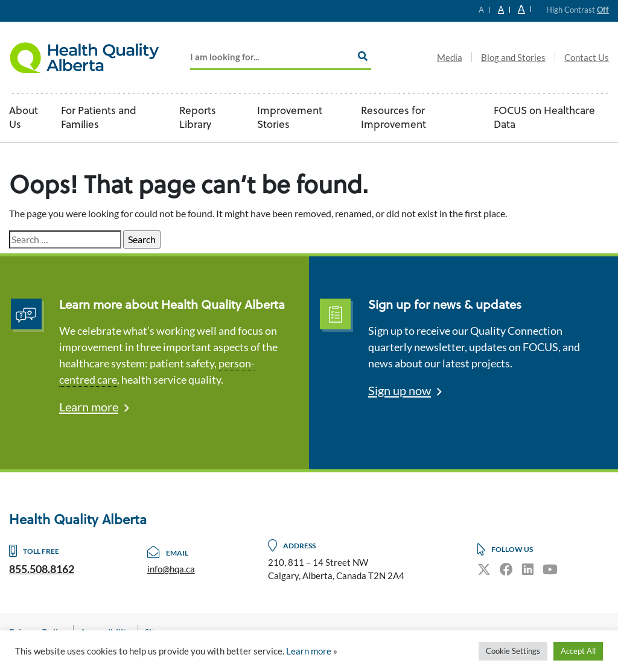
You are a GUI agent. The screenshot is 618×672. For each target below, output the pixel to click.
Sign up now (400, 390)
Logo (84, 57)
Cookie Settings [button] (513, 651)
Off (603, 10)
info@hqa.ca (171, 569)
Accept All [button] (578, 651)
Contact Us (587, 57)
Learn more (89, 407)
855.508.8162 (42, 569)
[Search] (363, 56)
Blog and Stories (513, 57)
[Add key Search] (281, 58)
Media (450, 57)
